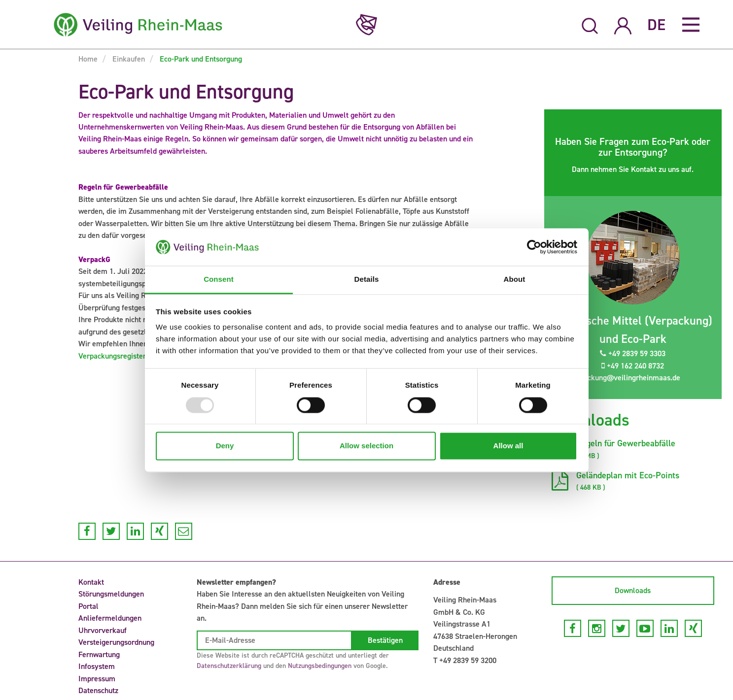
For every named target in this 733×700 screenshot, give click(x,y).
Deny (225, 446)
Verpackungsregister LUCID (124, 356)
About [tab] (515, 280)
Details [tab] (367, 280)
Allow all (508, 446)
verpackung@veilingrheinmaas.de (620, 378)
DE (656, 25)
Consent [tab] (219, 280)
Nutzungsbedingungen (320, 666)
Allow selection (366, 446)
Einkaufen (128, 59)
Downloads (633, 590)
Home (88, 59)
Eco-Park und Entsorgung (200, 59)
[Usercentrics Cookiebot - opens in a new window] (534, 247)
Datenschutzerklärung (229, 666)
